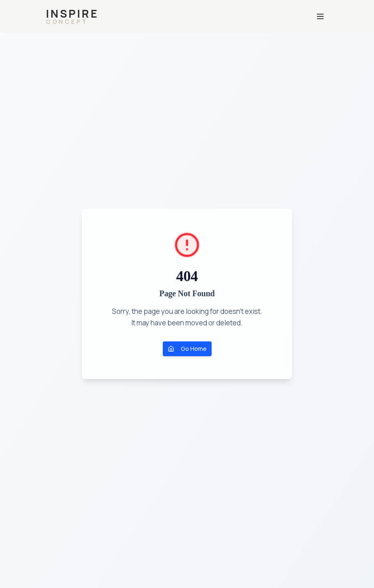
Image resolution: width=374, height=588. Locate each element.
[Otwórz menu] (320, 16)
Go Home (187, 349)
